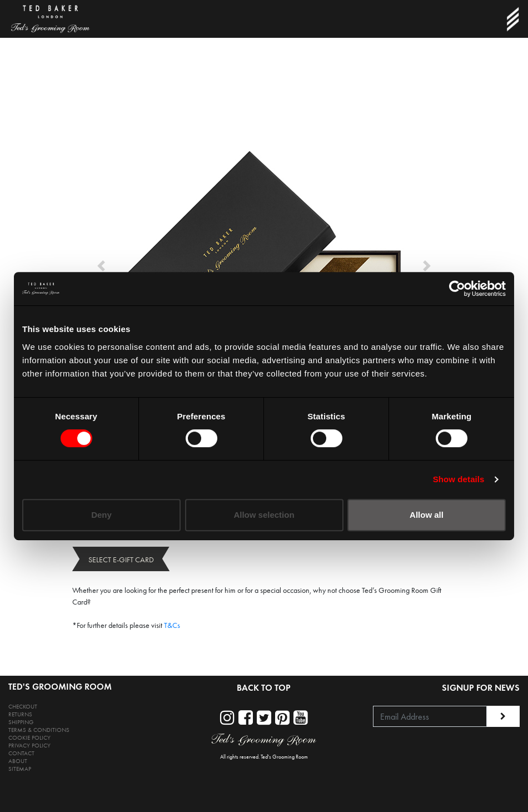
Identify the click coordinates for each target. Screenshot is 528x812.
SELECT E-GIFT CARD (121, 560)
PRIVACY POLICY (29, 746)
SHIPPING (21, 722)
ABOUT (18, 761)
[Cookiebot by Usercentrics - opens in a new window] (457, 289)
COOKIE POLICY (29, 738)
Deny (101, 515)
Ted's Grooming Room (284, 757)
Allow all (427, 515)
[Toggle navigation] (512, 19)
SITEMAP (20, 769)
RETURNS (20, 714)
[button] (101, 266)
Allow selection (264, 515)
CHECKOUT (23, 707)
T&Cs (172, 625)
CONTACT (21, 753)
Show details (459, 479)
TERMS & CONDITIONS (39, 730)
